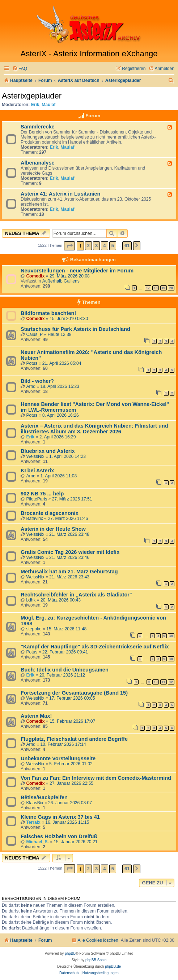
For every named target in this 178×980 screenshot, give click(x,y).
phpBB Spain (96, 960)
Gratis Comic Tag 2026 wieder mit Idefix (70, 552)
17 (148, 288)
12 (171, 682)
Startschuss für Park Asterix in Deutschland (75, 329)
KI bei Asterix (37, 471)
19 (164, 288)
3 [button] (96, 246)
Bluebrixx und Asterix (48, 451)
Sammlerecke (38, 127)
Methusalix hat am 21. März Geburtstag (69, 572)
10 (171, 636)
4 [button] (104, 246)
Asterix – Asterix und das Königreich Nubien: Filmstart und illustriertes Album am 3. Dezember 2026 (94, 429)
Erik (35, 105)
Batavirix (34, 519)
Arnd (31, 386)
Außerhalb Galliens (61, 281)
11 (164, 682)
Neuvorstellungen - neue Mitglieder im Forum (77, 271)
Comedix (35, 276)
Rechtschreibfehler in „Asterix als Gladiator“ (76, 595)
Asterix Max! (36, 716)
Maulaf (48, 105)
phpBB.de (113, 966)
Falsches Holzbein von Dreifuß (59, 836)
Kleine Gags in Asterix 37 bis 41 (60, 817)
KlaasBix (35, 803)
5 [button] (113, 246)
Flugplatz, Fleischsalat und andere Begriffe (74, 739)
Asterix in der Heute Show (53, 529)
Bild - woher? (37, 381)
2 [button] (88, 246)
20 (171, 288)
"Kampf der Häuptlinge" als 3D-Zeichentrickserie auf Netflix (95, 647)
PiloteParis (37, 499)
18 (156, 288)
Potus (32, 363)
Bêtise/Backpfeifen (44, 797)
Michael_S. (37, 842)
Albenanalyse (38, 163)
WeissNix (35, 456)
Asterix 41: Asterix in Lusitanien (61, 194)
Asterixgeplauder (32, 96)
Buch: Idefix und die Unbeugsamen (65, 670)
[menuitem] (20, 69)
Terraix (33, 822)
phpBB (70, 953)
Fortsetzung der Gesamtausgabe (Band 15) (74, 693)
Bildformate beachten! (48, 313)
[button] (69, 246)
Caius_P (34, 334)
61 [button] (127, 246)
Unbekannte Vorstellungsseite (58, 758)
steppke (34, 629)
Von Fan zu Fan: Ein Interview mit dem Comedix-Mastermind (96, 778)
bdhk (31, 600)
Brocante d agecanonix (50, 513)
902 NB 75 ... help (42, 494)
